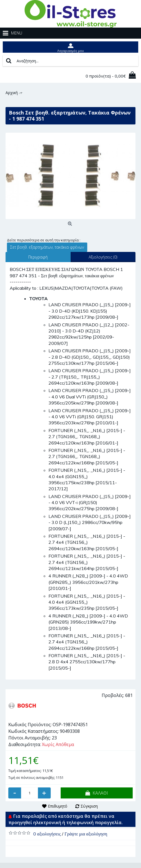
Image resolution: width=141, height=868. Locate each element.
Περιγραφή (38, 257)
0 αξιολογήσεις (47, 834)
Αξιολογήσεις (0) (103, 257)
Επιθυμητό (58, 806)
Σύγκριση (89, 806)
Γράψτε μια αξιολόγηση (86, 834)
